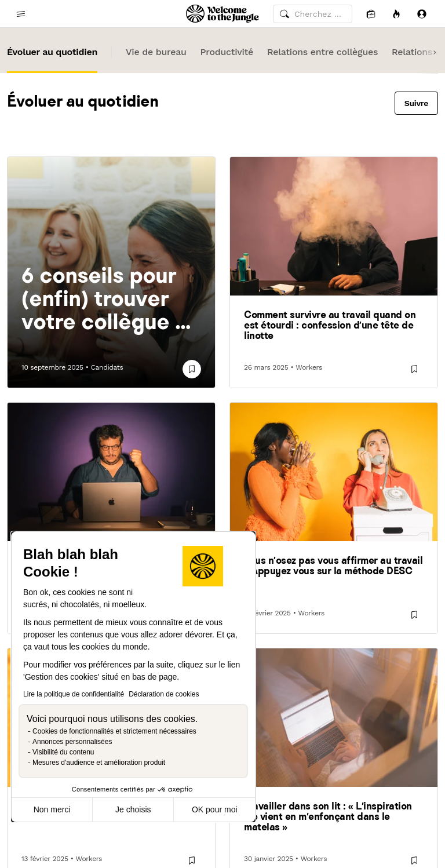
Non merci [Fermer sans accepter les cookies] (52, 809)
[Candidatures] (371, 14)
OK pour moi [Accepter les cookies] (215, 809)
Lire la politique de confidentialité (74, 694)
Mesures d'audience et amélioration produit (99, 763)
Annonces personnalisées (72, 742)
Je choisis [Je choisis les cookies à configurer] (133, 809)
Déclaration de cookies (164, 694)
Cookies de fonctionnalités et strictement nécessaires (114, 731)
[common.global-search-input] (313, 14)
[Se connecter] (422, 14)
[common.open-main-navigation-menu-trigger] (21, 14)
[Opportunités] (396, 14)
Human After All (223, 289)
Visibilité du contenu (63, 752)
